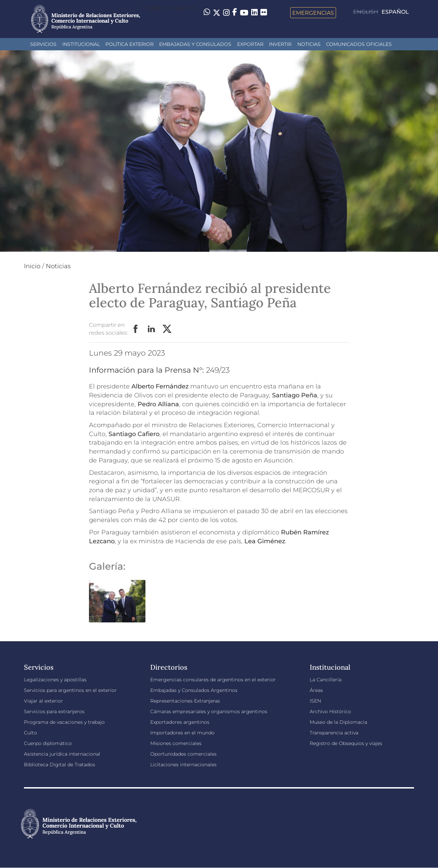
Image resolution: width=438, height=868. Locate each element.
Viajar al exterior (43, 701)
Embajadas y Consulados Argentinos (194, 690)
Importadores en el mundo (182, 733)
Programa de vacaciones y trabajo (64, 722)
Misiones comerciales (176, 743)
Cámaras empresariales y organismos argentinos (209, 711)
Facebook (136, 329)
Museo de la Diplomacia (338, 722)
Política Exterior (130, 44)
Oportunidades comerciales (183, 754)
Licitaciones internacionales (183, 765)
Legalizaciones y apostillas (55, 680)
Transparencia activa (334, 733)
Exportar (250, 44)
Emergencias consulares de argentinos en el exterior (213, 680)
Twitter (167, 329)
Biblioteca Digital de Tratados (60, 765)
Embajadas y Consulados (195, 44)
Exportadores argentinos (180, 722)
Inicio (32, 266)
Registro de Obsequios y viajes (346, 743)
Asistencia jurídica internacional (62, 754)
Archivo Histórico (330, 711)
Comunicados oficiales (359, 44)
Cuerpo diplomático (48, 743)
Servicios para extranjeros (54, 711)
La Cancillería (326, 680)
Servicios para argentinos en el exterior (70, 690)
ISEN (315, 701)
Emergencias (313, 13)
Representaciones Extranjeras (185, 701)
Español (395, 12)
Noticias (309, 44)
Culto (30, 733)
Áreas (316, 690)
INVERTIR (280, 44)
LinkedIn (152, 329)
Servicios (43, 44)
